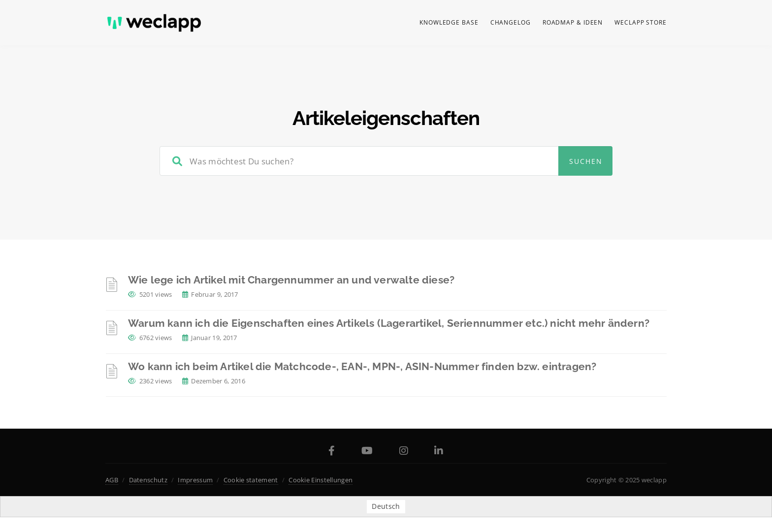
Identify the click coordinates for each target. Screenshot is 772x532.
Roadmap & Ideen (573, 22)
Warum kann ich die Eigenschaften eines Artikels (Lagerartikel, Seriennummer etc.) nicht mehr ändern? (389, 323)
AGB (112, 480)
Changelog (511, 22)
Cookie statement (251, 480)
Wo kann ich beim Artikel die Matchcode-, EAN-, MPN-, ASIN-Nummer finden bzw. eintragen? (362, 366)
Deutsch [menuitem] (386, 507)
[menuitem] (386, 506)
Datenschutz (148, 480)
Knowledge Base (449, 22)
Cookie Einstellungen (321, 480)
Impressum (195, 480)
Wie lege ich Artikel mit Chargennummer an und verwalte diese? (291, 280)
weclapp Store (641, 22)
